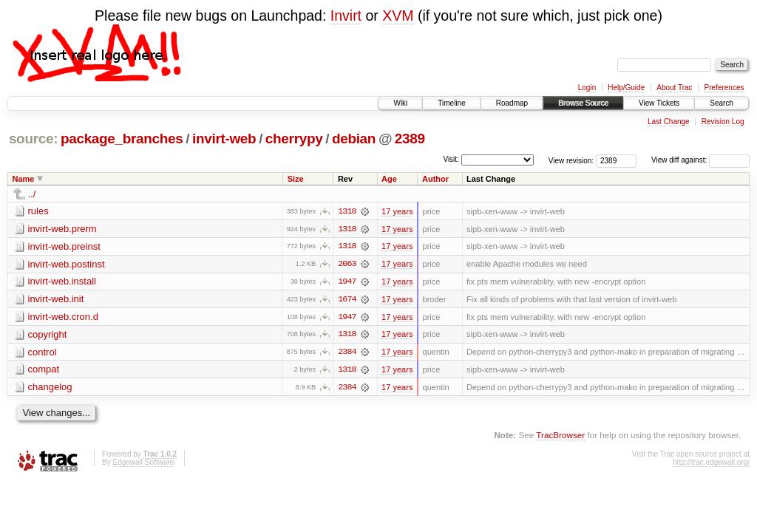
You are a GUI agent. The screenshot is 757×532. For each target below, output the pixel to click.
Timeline (451, 103)
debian (354, 139)
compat (44, 371)
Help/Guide (626, 88)
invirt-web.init (56, 300)
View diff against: (700, 160)
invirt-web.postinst (67, 264)
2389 (410, 139)
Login (587, 88)
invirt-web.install (62, 282)
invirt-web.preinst (64, 246)
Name (24, 179)
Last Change (669, 122)
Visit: (451, 159)
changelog (50, 388)
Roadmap (512, 103)
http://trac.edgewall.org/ (711, 464)
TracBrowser (560, 436)
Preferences (724, 88)
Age (389, 179)
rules (38, 211)
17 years (397, 211)
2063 (347, 265)
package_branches (122, 139)
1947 (347, 282)
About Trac (674, 88)
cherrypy (294, 139)
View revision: (571, 160)
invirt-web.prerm (62, 229)
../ (32, 194)
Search (722, 103)
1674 (347, 300)
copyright (48, 335)
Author (435, 179)
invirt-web (224, 139)
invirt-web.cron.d (63, 317)
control (43, 353)
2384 (347, 353)
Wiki (400, 103)
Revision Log (723, 122)
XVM (398, 16)
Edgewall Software (143, 464)
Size (296, 179)
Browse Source (583, 103)
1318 (347, 211)
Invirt (346, 16)
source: (33, 139)
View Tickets (659, 103)
